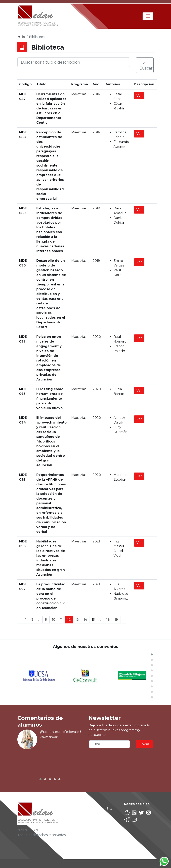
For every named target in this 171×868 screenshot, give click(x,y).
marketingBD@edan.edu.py (99, 853)
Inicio (21, 37)
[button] (152, 654)
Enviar (144, 744)
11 (61, 620)
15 (93, 620)
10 (54, 620)
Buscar (146, 65)
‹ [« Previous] (20, 620)
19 (116, 620)
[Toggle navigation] (148, 16)
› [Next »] (123, 620)
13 (77, 620)
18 (108, 620)
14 (85, 620)
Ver (139, 96)
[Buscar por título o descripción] (74, 62)
